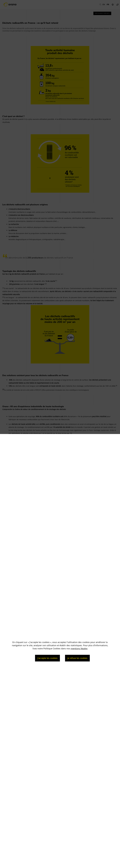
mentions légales (79, 648)
